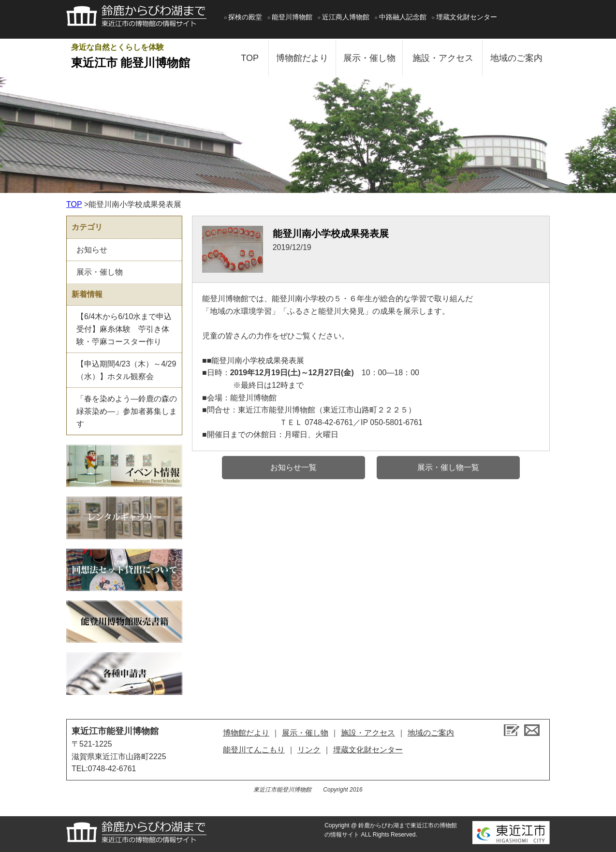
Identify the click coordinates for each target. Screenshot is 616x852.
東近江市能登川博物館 (115, 731)
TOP (250, 58)
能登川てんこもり (254, 750)
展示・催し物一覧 (448, 467)
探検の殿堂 (245, 17)
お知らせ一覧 (293, 467)
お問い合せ (532, 730)
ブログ (512, 730)
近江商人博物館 (346, 17)
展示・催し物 (369, 58)
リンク (309, 750)
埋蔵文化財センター (467, 17)
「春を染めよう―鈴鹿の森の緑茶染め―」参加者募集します (127, 411)
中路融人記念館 (403, 17)
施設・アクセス (443, 58)
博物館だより (302, 58)
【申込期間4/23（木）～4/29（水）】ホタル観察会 (126, 370)
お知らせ (92, 250)
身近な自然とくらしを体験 (146, 58)
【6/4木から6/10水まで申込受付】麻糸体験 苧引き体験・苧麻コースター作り (124, 329)
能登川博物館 (292, 17)
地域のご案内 (516, 58)
